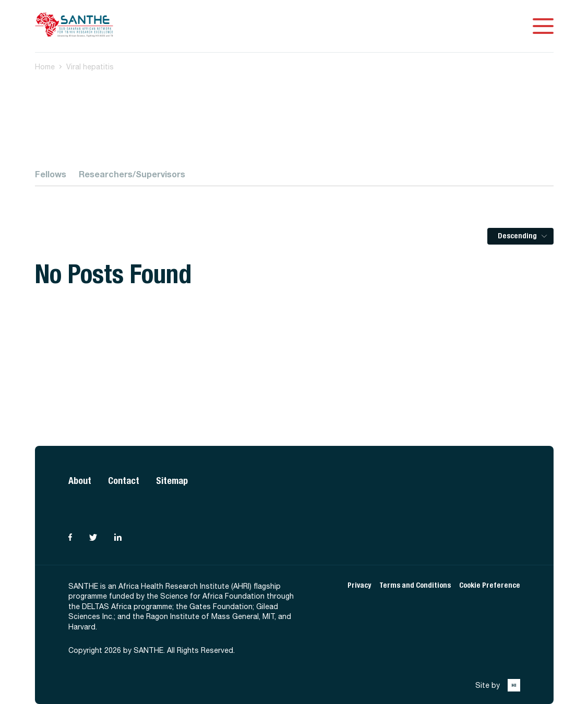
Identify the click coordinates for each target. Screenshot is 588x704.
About (80, 481)
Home (45, 67)
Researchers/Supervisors (132, 174)
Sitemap (172, 481)
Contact (124, 481)
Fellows (51, 174)
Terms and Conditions (415, 585)
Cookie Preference (490, 585)
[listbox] (520, 236)
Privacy (359, 585)
